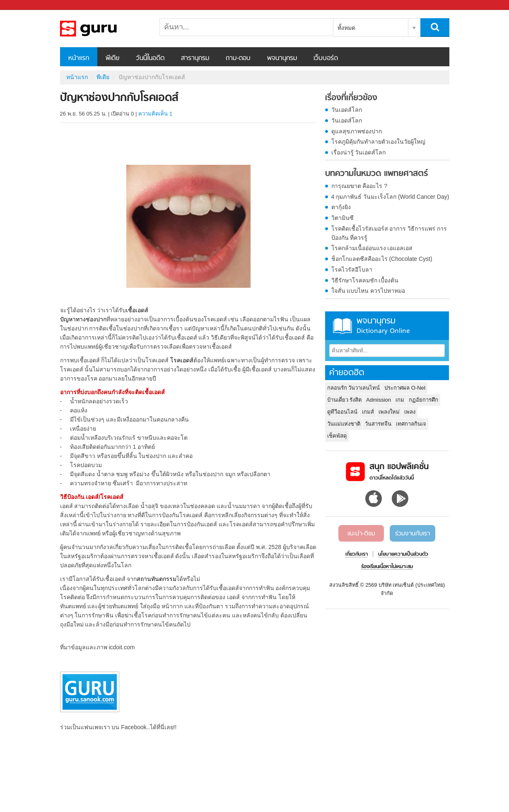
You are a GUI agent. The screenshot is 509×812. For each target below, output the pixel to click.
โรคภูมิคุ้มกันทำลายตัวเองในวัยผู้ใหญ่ (378, 142)
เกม (400, 400)
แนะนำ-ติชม (361, 534)
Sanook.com (25, 5)
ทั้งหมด (346, 28)
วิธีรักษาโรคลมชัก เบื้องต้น (365, 280)
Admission (379, 400)
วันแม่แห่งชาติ (344, 424)
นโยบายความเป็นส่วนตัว (403, 554)
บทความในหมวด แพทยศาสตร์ (376, 174)
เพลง (410, 412)
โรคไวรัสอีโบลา (352, 270)
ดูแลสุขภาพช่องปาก (357, 131)
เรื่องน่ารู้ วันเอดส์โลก (359, 152)
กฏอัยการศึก (423, 400)
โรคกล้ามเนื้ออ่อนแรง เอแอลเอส (372, 248)
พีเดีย (112, 58)
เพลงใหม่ (389, 412)
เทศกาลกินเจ (411, 424)
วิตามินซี (343, 218)
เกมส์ (368, 412)
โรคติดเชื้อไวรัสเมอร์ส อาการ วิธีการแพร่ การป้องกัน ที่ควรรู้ (389, 233)
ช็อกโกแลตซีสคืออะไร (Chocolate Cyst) (382, 259)
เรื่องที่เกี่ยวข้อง (351, 98)
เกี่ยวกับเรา (357, 554)
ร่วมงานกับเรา (413, 534)
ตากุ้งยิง (341, 207)
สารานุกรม (195, 58)
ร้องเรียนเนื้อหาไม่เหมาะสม (387, 567)
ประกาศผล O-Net (405, 388)
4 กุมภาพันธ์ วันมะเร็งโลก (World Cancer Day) (390, 197)
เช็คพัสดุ (337, 436)
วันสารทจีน (378, 424)
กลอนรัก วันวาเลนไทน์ (354, 388)
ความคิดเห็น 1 (155, 114)
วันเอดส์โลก (347, 110)
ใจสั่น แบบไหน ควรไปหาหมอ (368, 291)
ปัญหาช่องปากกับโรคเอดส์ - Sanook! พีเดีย (104, 29)
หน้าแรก (79, 58)
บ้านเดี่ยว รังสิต (345, 400)
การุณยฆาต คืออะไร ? (359, 186)
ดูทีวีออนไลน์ (342, 412)
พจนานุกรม (282, 58)
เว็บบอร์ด (326, 58)
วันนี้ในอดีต (150, 58)
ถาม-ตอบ (238, 58)
